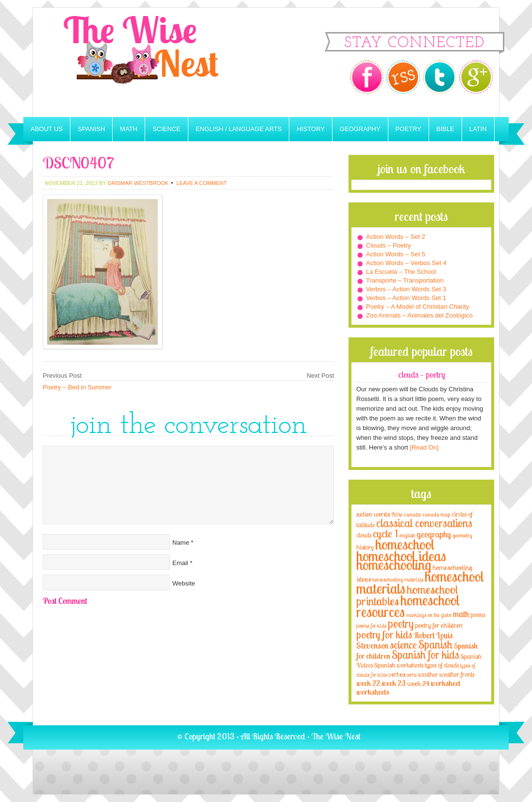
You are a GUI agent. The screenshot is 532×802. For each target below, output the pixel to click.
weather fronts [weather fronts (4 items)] (457, 674)
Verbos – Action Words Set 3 (406, 289)
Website (184, 583)
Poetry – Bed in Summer (77, 387)
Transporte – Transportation (405, 280)
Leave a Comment (201, 183)
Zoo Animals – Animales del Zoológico (419, 315)
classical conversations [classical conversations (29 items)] (424, 523)
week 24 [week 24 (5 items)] (418, 683)
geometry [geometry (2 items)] (462, 535)
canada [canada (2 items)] (412, 515)
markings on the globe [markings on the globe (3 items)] (429, 615)
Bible (445, 129)
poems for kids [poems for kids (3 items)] (371, 626)
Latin (478, 129)
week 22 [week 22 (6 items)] (368, 683)
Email (180, 563)
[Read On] (424, 447)
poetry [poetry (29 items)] (401, 624)
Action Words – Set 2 (396, 237)
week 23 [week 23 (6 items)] (394, 683)
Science (166, 129)
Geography (360, 129)
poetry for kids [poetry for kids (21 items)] (384, 634)
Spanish (91, 129)
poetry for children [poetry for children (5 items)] (439, 625)
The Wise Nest (154, 62)
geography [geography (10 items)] (434, 534)
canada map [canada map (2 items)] (436, 515)
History (310, 129)
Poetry (408, 129)
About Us (47, 129)
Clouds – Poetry (389, 245)
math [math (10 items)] (461, 614)
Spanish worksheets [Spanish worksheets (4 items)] (399, 665)
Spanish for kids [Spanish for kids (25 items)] (425, 655)
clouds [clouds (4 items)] (364, 535)
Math (129, 129)
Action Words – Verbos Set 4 (406, 263)
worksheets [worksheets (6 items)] (373, 692)
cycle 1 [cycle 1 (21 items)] (385, 533)
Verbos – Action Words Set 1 (406, 298)
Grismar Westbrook (138, 183)
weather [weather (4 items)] (428, 674)
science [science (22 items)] (403, 644)
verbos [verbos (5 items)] (397, 674)
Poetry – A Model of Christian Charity (417, 307)
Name (181, 543)
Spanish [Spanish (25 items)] (435, 644)
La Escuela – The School (401, 272)
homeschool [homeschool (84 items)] (405, 544)
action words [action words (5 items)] (373, 514)
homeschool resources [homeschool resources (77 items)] (408, 606)
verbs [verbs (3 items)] (412, 675)
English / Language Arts (239, 129)
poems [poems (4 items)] (478, 615)
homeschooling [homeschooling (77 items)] (394, 565)
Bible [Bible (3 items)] (397, 514)
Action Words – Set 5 (396, 254)
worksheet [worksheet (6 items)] (445, 683)
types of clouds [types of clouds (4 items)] (442, 665)
